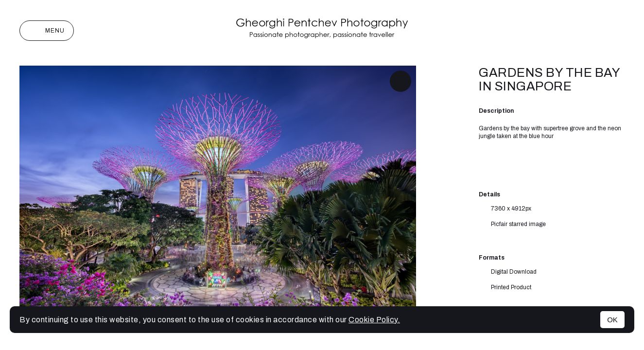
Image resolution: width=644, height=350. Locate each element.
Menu (47, 31)
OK (612, 320)
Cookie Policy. (374, 320)
